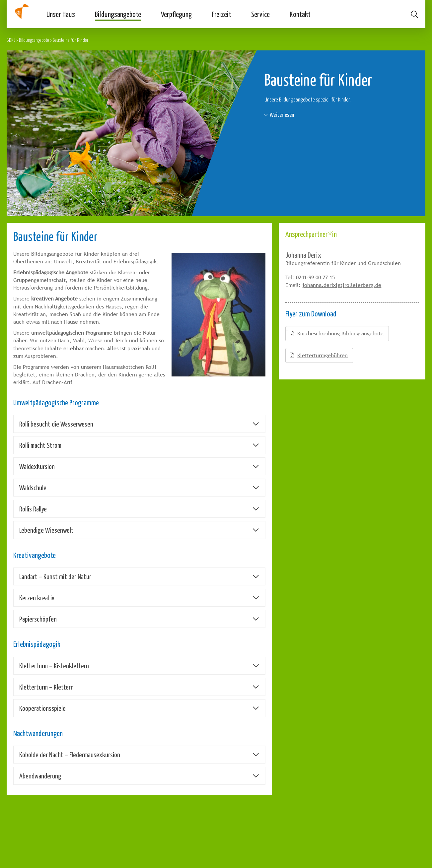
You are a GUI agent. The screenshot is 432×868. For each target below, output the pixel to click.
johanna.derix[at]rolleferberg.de (342, 285)
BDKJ (11, 40)
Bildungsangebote (118, 14)
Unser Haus (61, 14)
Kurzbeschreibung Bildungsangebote (340, 334)
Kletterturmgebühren (323, 355)
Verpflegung (176, 14)
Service (260, 14)
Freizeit (221, 14)
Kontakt (300, 14)
